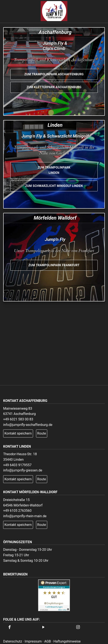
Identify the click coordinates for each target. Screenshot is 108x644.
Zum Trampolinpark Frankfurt (54, 265)
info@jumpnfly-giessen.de (23, 470)
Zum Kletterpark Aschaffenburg (54, 87)
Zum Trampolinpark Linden (54, 170)
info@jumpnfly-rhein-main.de (25, 516)
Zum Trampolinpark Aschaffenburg (54, 74)
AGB (48, 641)
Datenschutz (13, 641)
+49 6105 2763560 (17, 511)
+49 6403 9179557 (17, 465)
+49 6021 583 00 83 (18, 419)
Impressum (33, 641)
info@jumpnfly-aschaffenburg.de (28, 425)
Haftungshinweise (67, 641)
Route (42, 433)
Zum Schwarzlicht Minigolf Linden (54, 186)
